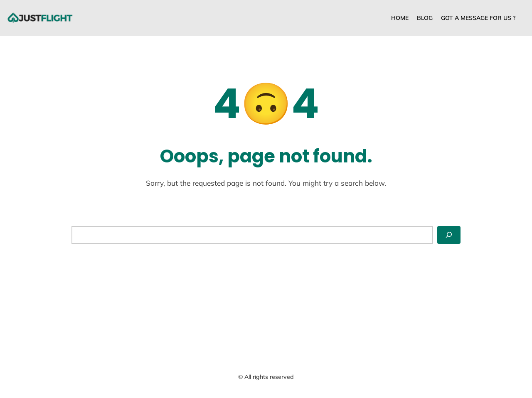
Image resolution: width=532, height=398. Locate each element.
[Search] (449, 235)
